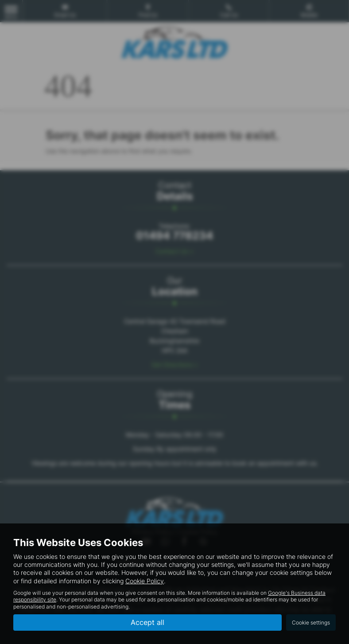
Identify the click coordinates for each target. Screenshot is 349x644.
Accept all (147, 622)
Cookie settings (311, 623)
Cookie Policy (145, 581)
